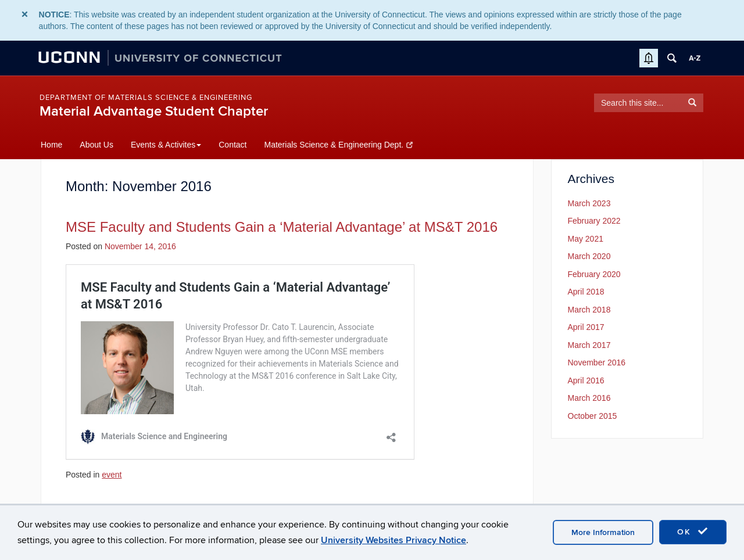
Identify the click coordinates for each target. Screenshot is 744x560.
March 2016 (589, 398)
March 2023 (589, 203)
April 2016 (586, 380)
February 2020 (594, 274)
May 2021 (586, 239)
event (112, 475)
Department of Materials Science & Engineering (146, 98)
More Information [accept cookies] (603, 532)
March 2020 (589, 256)
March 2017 (589, 345)
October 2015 (593, 416)
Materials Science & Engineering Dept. (338, 145)
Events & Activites (166, 145)
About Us (96, 145)
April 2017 (586, 327)
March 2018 (589, 310)
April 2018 (586, 292)
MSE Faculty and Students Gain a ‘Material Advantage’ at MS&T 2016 (282, 227)
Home (51, 145)
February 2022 (594, 221)
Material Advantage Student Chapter (154, 111)
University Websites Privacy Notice (394, 540)
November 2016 (597, 362)
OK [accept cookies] (693, 532)
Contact (233, 145)
